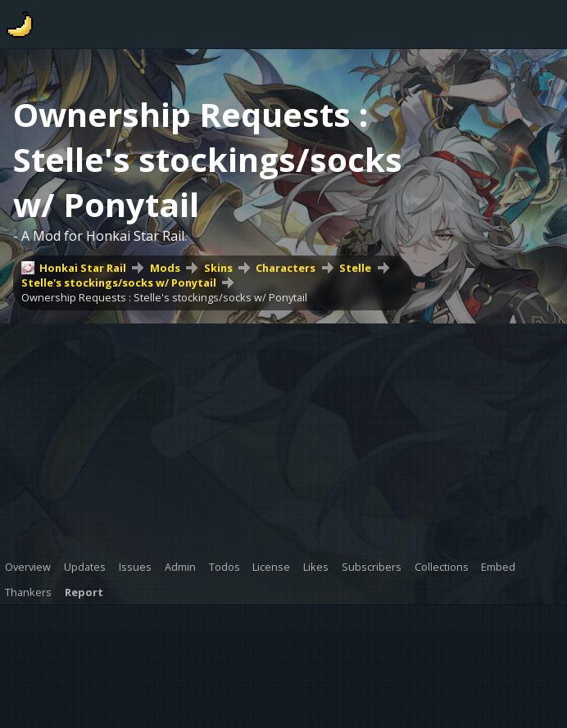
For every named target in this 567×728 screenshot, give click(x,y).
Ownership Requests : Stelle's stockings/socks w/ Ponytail (164, 297)
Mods (165, 268)
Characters (286, 268)
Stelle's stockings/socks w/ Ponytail (119, 283)
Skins (218, 268)
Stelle (355, 268)
